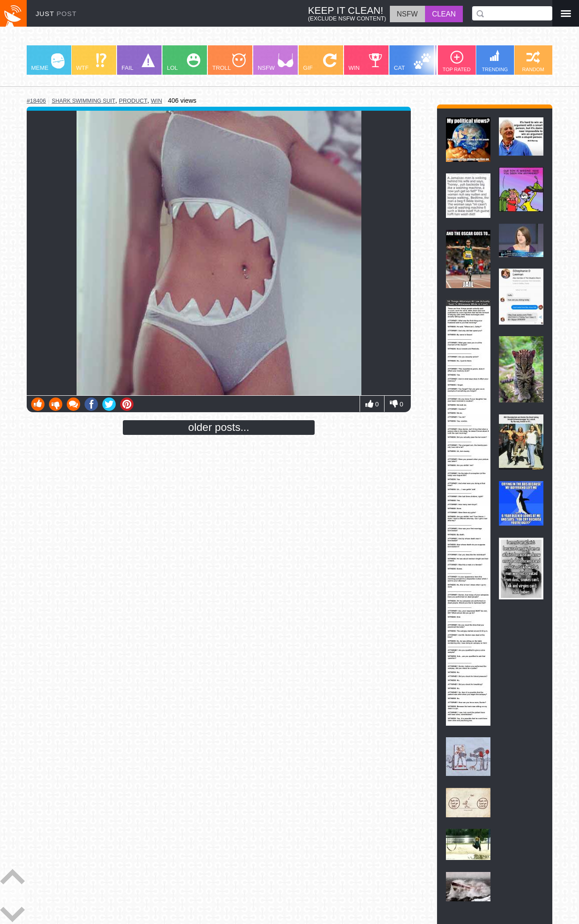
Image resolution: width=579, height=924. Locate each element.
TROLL (229, 62)
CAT (412, 62)
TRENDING (495, 61)
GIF (320, 62)
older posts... (219, 427)
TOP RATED (457, 61)
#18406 (36, 101)
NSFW (275, 62)
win (156, 101)
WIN (365, 62)
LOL (184, 62)
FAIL (138, 62)
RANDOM (533, 61)
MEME (48, 62)
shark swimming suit (83, 101)
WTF (91, 62)
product (133, 101)
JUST (56, 14)
